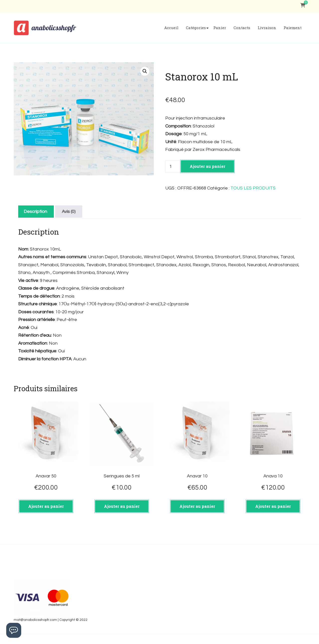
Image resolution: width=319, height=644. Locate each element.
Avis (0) (69, 212)
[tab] (35, 212)
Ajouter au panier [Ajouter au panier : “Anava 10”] (273, 506)
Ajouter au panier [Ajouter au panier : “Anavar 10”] (197, 506)
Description (35, 212)
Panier (220, 28)
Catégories (196, 28)
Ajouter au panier (207, 166)
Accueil (171, 28)
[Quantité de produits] (172, 167)
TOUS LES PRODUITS (253, 188)
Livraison (267, 28)
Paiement (293, 28)
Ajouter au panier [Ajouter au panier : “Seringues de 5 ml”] (122, 506)
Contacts (242, 28)
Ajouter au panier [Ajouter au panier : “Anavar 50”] (46, 506)
